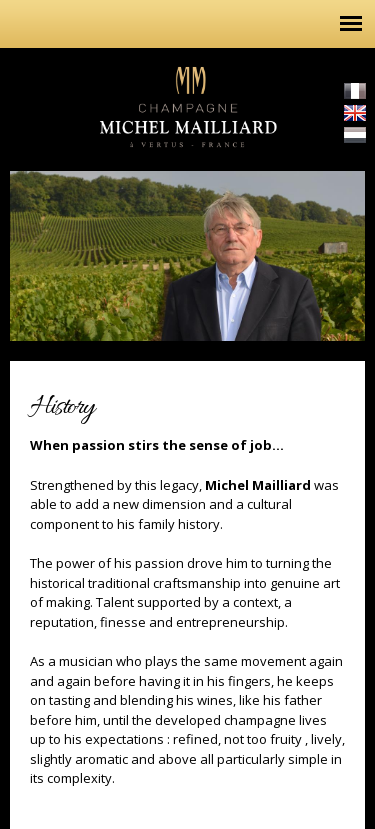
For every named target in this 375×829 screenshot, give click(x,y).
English (355, 113)
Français (355, 91)
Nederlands (355, 135)
